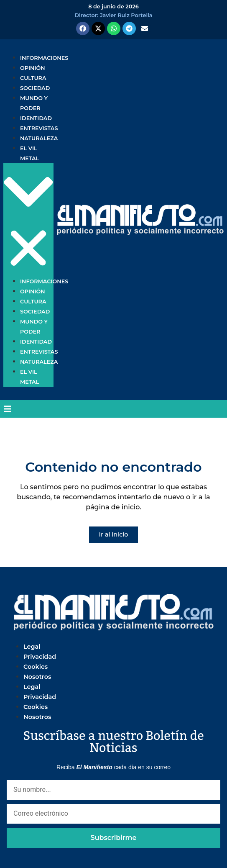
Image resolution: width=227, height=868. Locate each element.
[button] (28, 220)
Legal (32, 647)
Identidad (36, 118)
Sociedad (35, 88)
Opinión (33, 68)
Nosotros (37, 677)
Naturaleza (39, 138)
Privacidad (40, 657)
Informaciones (44, 58)
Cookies (36, 667)
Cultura (33, 78)
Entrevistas (39, 128)
